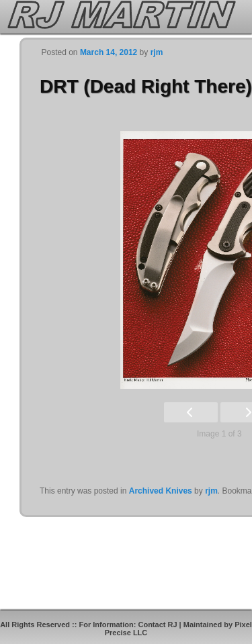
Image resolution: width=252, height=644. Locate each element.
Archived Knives (161, 491)
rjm (157, 52)
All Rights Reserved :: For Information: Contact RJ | (92, 625)
